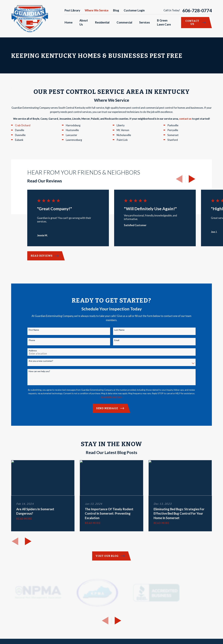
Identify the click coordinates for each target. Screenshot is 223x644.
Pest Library (72, 10)
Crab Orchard (23, 125)
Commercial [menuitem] (124, 22)
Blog (116, 10)
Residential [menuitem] (102, 22)
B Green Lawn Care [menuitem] (164, 22)
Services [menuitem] (145, 22)
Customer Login (134, 10)
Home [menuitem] (69, 22)
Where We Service (97, 10)
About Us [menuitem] (84, 22)
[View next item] (192, 179)
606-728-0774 (197, 10)
